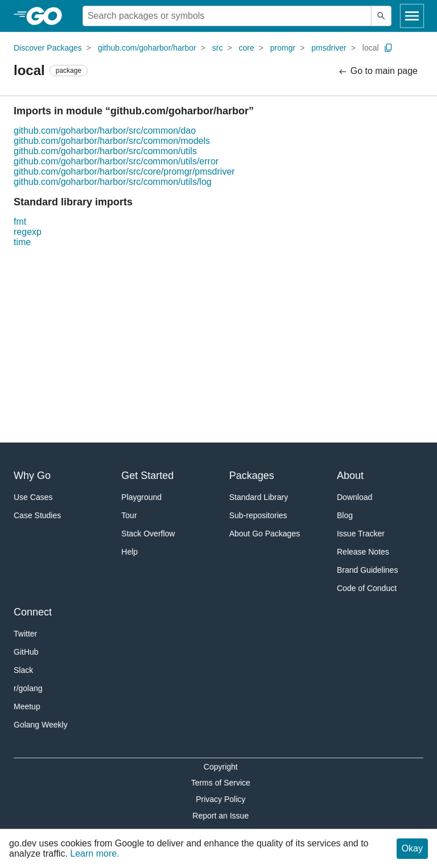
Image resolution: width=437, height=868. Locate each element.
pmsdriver (329, 48)
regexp (28, 232)
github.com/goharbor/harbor (147, 48)
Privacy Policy (220, 799)
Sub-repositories (258, 515)
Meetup (27, 706)
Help (129, 552)
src (218, 48)
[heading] (48, 16)
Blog (345, 515)
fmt (20, 222)
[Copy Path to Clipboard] (389, 48)
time (22, 242)
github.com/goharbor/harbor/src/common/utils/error (116, 161)
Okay (412, 848)
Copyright (221, 767)
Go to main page (378, 71)
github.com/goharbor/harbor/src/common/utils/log (113, 182)
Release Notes (363, 552)
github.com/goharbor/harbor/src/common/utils (105, 151)
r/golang (28, 688)
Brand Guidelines (367, 570)
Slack (23, 670)
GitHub (26, 652)
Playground (141, 497)
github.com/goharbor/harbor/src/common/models (112, 141)
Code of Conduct (367, 588)
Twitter (25, 634)
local (371, 48)
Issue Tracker (361, 534)
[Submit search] (381, 16)
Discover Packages (48, 48)
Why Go (32, 476)
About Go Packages (265, 534)
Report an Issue (220, 816)
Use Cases (33, 497)
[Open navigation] (412, 16)
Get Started (147, 476)
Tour (129, 515)
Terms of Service (221, 783)
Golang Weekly (41, 725)
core (247, 48)
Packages (252, 476)
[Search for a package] (227, 16)
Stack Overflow (148, 534)
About (350, 476)
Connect (33, 612)
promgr (283, 48)
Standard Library (259, 497)
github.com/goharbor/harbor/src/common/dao (105, 131)
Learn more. (94, 853)
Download (354, 497)
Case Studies (37, 515)
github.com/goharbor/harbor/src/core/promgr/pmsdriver (124, 171)
